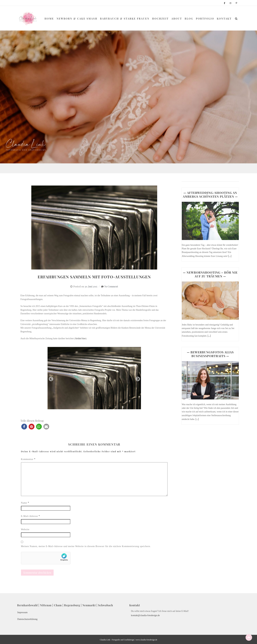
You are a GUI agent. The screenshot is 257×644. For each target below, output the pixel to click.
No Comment (111, 286)
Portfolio (205, 19)
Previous (50, 378)
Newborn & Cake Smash (77, 19)
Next (137, 378)
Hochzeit (160, 19)
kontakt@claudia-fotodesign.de (145, 615)
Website (25, 529)
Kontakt (224, 19)
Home (49, 19)
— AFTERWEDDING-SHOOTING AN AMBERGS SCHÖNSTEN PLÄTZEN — (210, 195)
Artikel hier (80, 338)
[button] (24, 427)
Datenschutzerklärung (27, 619)
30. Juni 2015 (91, 286)
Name (25, 503)
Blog (189, 19)
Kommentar (28, 459)
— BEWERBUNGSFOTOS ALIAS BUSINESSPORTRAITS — (210, 354)
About (177, 19)
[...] (230, 256)
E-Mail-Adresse (30, 516)
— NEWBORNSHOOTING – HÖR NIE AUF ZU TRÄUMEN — (210, 274)
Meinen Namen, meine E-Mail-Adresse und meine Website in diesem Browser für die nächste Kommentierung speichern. (86, 546)
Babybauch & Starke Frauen (125, 19)
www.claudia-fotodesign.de (146, 640)
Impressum (22, 612)
